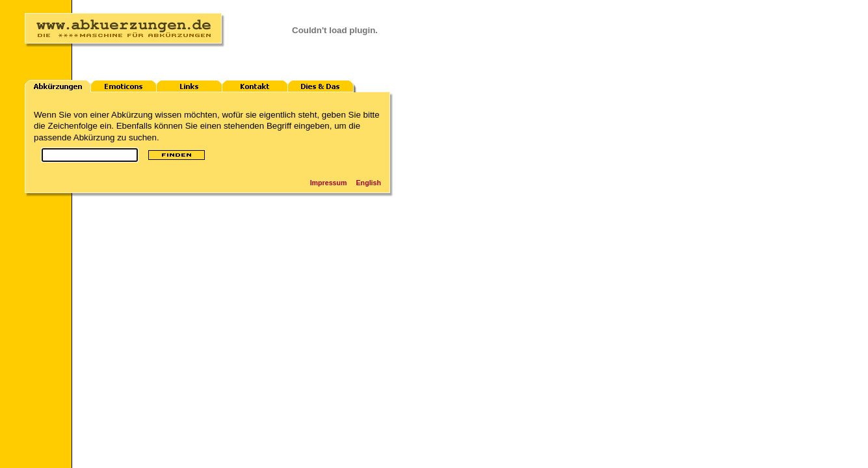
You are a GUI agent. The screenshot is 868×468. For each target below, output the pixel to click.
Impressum (329, 183)
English (369, 183)
